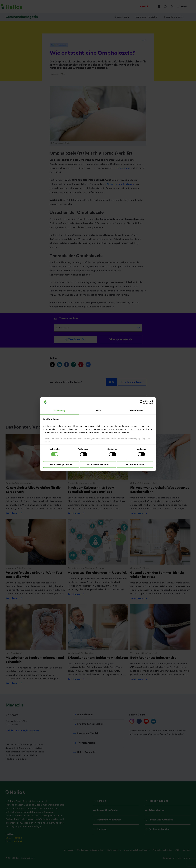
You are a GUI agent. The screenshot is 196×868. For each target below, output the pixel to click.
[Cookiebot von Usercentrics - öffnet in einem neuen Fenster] (142, 402)
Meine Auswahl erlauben (98, 465)
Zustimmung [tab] (60, 411)
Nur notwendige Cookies (61, 465)
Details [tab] (98, 411)
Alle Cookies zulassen (135, 465)
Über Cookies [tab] (137, 411)
